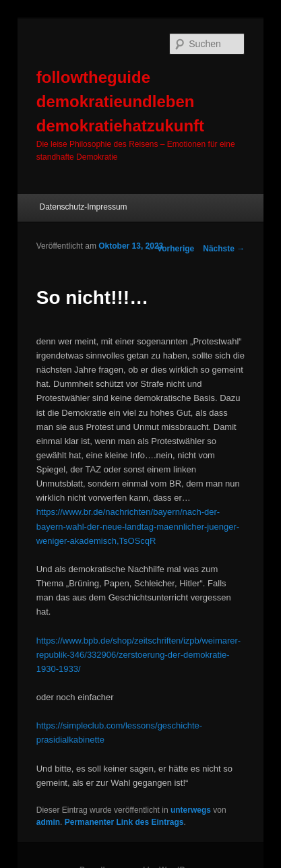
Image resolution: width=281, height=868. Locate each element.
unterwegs (191, 810)
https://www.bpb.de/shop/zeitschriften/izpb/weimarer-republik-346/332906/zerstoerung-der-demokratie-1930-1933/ (138, 655)
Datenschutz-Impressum (84, 207)
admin (48, 822)
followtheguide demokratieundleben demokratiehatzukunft (120, 101)
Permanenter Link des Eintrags (124, 822)
